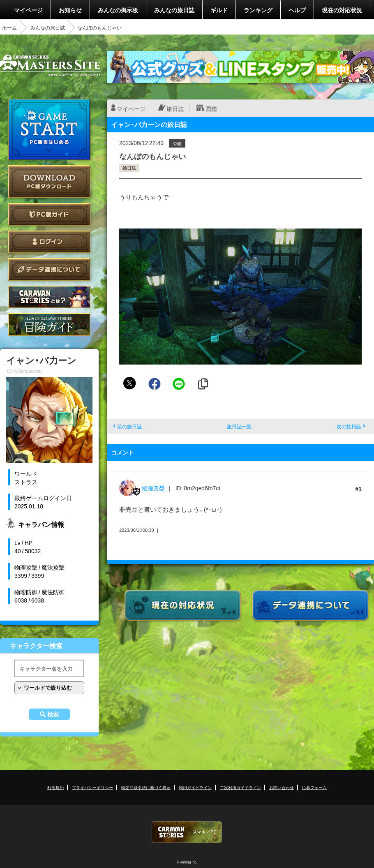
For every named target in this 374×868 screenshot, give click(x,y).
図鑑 (211, 108)
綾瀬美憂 (153, 488)
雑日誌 (129, 168)
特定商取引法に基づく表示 (146, 787)
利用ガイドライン (195, 787)
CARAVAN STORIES (187, 832)
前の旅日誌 (129, 426)
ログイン (49, 242)
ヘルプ (297, 10)
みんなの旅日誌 (174, 10)
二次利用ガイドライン (240, 787)
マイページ (28, 10)
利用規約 (55, 787)
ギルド (219, 10)
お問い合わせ (282, 787)
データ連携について (49, 269)
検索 (53, 714)
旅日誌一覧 (239, 426)
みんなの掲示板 (118, 10)
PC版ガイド (49, 214)
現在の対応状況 (342, 10)
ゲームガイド (49, 324)
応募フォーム (314, 787)
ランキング (258, 10)
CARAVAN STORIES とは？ (49, 297)
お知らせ (70, 10)
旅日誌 (175, 108)
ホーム (9, 28)
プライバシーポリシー (92, 787)
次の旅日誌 (349, 426)
